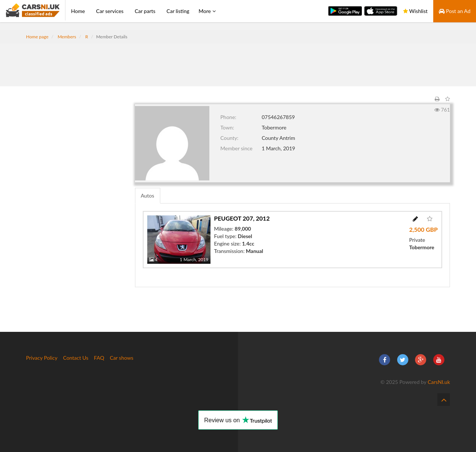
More (207, 11)
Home (78, 11)
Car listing (178, 11)
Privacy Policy (42, 358)
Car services (110, 11)
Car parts (145, 11)
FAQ (99, 358)
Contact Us (75, 358)
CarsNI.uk (439, 382)
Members (67, 37)
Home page (37, 37)
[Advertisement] (238, 60)
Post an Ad (455, 11)
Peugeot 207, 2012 (242, 218)
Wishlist (415, 11)
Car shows (121, 358)
